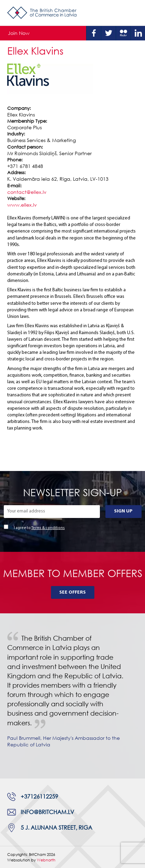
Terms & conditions (48, 528)
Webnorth (46, 860)
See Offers (72, 592)
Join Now (19, 33)
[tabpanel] (72, 696)
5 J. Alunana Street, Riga (56, 828)
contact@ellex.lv (27, 192)
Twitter (108, 33)
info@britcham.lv (47, 812)
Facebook (94, 33)
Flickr (123, 33)
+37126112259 (39, 796)
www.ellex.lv (22, 205)
